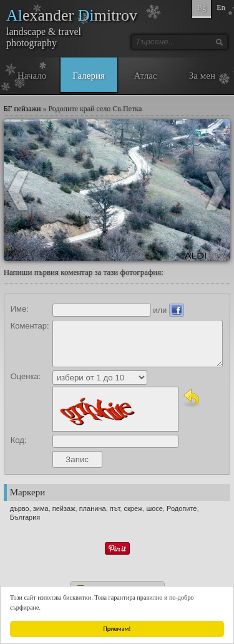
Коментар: (30, 326)
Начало (32, 76)
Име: (20, 309)
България (25, 517)
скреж (133, 508)
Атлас (145, 76)
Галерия (89, 76)
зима (41, 508)
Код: (19, 440)
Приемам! (117, 629)
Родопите (182, 508)
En (221, 7)
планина (93, 508)
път (115, 508)
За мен (202, 76)
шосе (154, 508)
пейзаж (64, 508)
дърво (20, 508)
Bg (202, 7)
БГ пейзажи (22, 109)
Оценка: (26, 376)
